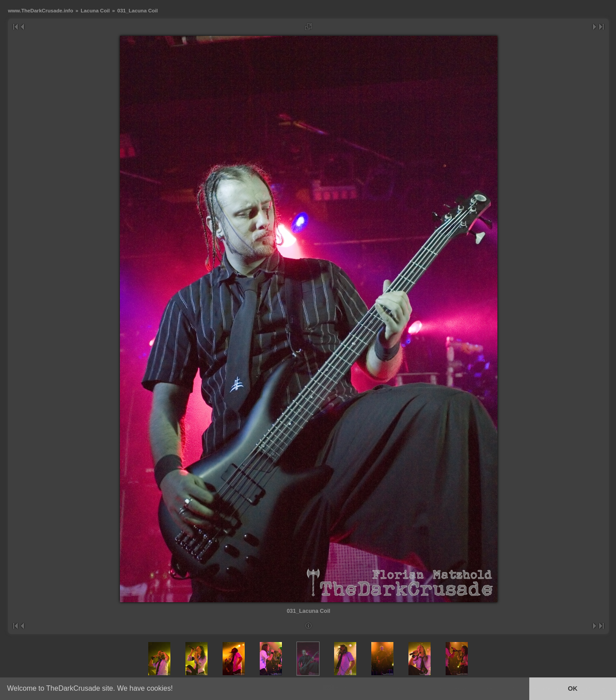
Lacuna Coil (95, 10)
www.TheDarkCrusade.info (40, 10)
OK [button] (573, 688)
